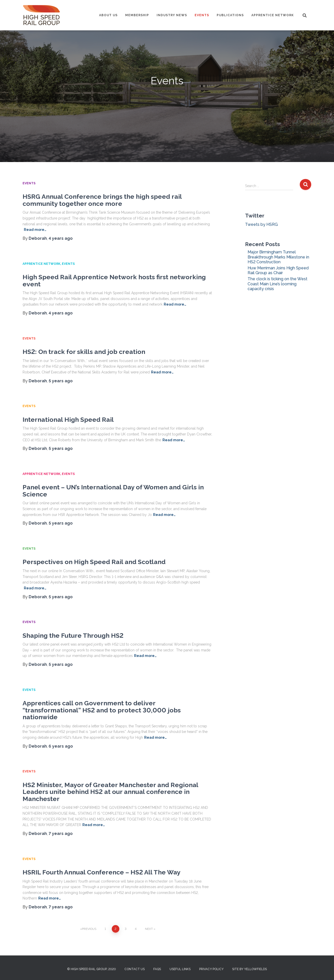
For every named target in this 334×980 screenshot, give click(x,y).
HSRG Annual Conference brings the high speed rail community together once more (102, 200)
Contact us (135, 969)
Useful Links (180, 969)
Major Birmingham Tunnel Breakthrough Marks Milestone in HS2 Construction (278, 257)
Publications (230, 15)
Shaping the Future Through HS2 (73, 635)
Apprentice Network (273, 15)
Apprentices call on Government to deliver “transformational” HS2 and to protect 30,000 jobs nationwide (102, 710)
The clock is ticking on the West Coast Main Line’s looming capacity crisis (277, 284)
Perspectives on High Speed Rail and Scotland (94, 562)
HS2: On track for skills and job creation (84, 352)
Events (202, 15)
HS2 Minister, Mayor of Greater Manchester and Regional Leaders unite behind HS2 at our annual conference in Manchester (110, 792)
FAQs (157, 969)
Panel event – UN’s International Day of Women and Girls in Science (113, 491)
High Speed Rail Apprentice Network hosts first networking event (114, 281)
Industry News (172, 15)
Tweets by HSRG (261, 224)
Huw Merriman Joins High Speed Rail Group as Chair (278, 270)
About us (108, 15)
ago (61, 238)
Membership (137, 15)
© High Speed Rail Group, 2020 (91, 969)
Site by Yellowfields (249, 969)
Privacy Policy (211, 969)
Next (149, 929)
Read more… (175, 304)
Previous (89, 929)
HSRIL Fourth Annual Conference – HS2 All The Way (101, 872)
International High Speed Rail (68, 419)
